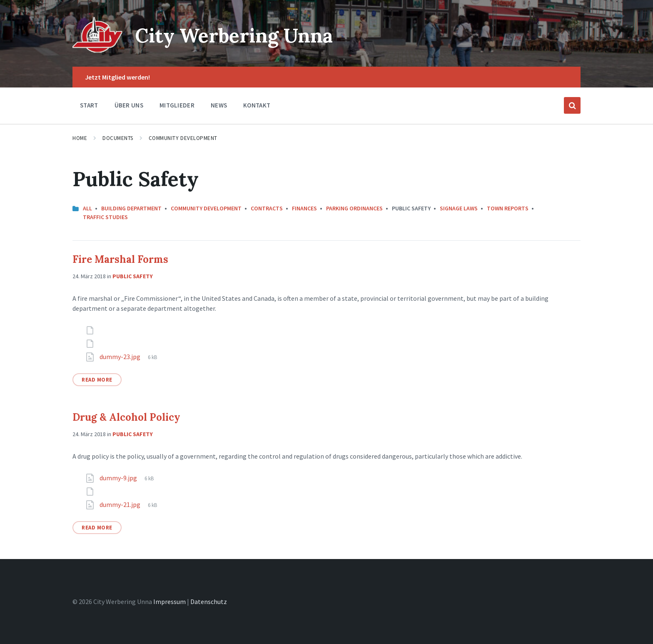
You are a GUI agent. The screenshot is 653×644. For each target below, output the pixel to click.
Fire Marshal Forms (120, 259)
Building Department (131, 208)
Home (80, 138)
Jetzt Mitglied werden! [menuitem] (117, 77)
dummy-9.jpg (119, 478)
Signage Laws (459, 208)
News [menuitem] (219, 105)
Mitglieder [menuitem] (177, 105)
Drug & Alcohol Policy (126, 417)
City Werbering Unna (238, 35)
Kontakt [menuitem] (257, 105)
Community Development (183, 138)
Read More (97, 380)
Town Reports (508, 208)
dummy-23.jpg (121, 357)
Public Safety (133, 276)
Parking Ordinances (354, 208)
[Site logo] (97, 50)
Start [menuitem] (89, 105)
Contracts (267, 208)
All (87, 208)
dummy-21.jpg (121, 504)
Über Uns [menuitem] (129, 105)
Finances (304, 208)
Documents (118, 138)
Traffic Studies (105, 217)
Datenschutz (209, 602)
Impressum (169, 602)
